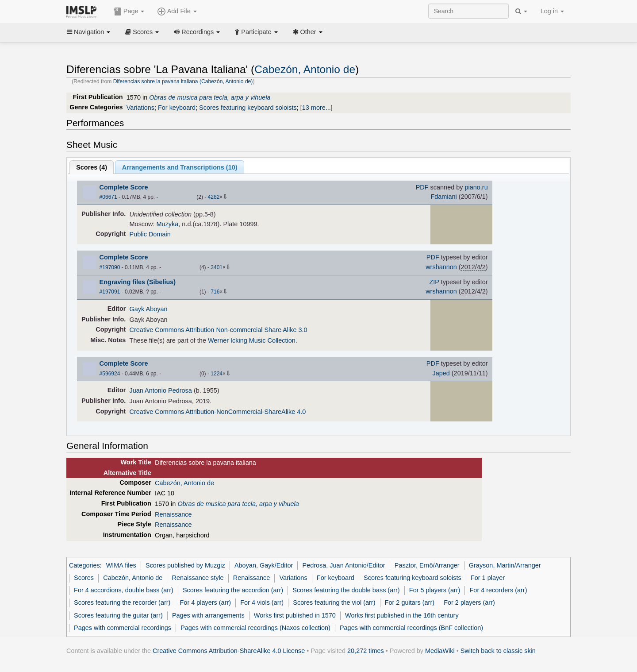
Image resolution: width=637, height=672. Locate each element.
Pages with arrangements (208, 615)
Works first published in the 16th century (402, 615)
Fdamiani (443, 197)
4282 (214, 197)
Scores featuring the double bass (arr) (346, 590)
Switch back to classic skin (498, 651)
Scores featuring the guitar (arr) (118, 615)
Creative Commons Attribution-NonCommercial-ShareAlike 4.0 (218, 412)
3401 (217, 267)
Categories (84, 565)
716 (215, 292)
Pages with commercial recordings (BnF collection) (411, 628)
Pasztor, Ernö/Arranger (427, 565)
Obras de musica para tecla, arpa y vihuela (210, 97)
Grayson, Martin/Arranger (505, 565)
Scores (142, 32)
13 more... (317, 108)
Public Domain (150, 234)
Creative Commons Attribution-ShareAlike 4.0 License (229, 651)
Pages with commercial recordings (123, 628)
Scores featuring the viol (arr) (334, 602)
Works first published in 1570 (295, 615)
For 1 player (488, 578)
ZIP (434, 282)
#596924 (110, 374)
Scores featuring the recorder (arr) (122, 602)
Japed (441, 373)
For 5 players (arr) (435, 590)
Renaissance (173, 514)
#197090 (110, 267)
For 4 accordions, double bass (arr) (124, 590)
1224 (217, 374)
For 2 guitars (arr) (410, 602)
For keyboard (177, 108)
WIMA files (121, 565)
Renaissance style (198, 578)
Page (129, 12)
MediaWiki (440, 651)
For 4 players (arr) (206, 602)
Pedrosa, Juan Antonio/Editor (344, 565)
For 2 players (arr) (469, 602)
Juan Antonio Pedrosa (161, 390)
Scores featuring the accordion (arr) (233, 590)
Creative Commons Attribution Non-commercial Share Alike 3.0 (219, 330)
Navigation (88, 32)
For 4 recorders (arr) (499, 590)
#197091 (110, 292)
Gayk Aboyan (149, 309)
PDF (422, 187)
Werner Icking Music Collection (252, 340)
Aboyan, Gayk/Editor (264, 565)
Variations (140, 108)
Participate (256, 32)
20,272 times (366, 651)
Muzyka (168, 224)
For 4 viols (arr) (262, 602)
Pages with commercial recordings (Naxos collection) (255, 628)
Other (308, 32)
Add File (177, 12)
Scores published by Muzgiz (185, 565)
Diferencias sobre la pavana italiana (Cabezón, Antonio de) (183, 81)
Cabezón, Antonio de (305, 69)
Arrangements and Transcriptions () (180, 167)
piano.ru (476, 187)
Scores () (92, 167)
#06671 (108, 197)
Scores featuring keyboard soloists (248, 108)
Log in (552, 11)
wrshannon (441, 267)
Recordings (197, 32)
